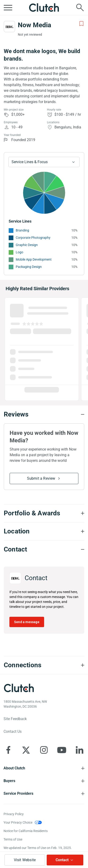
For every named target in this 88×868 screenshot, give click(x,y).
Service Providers (18, 793)
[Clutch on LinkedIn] (80, 750)
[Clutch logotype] (19, 688)
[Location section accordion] (44, 531)
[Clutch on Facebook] (8, 750)
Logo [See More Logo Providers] (19, 252)
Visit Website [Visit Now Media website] (25, 860)
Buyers (9, 781)
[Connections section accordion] (44, 665)
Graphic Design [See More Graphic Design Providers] (27, 245)
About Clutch (14, 768)
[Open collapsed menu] (8, 8)
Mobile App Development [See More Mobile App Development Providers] (34, 259)
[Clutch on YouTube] (62, 750)
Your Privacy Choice (18, 822)
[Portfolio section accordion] (44, 513)
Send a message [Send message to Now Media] (27, 622)
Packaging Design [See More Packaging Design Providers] (29, 267)
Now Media (34, 25)
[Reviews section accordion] (44, 414)
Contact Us (13, 731)
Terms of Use (13, 839)
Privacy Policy (14, 814)
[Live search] (80, 8)
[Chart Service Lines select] (44, 162)
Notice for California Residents (26, 831)
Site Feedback (15, 719)
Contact (62, 860)
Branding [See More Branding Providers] (22, 230)
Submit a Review (41, 478)
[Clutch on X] (26, 750)
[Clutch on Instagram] (44, 750)
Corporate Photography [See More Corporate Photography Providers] (33, 238)
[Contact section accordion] (44, 549)
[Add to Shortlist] (81, 24)
